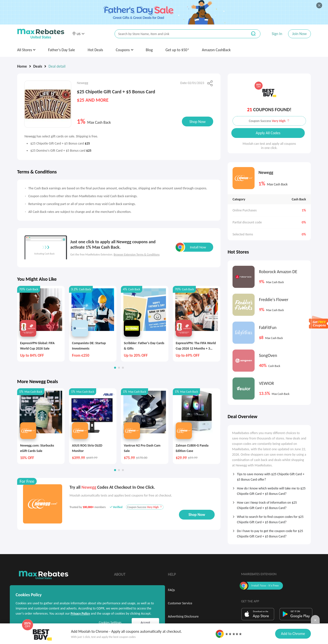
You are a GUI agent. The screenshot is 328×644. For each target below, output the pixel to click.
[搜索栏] (178, 34)
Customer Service (180, 603)
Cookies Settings (110, 623)
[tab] (269, 475)
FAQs (171, 590)
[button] (78, 34)
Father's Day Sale (61, 50)
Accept (146, 623)
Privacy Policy (80, 614)
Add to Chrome (293, 634)
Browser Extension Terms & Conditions (137, 255)
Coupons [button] (124, 50)
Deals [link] (38, 66)
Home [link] (22, 66)
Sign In (277, 34)
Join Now (299, 34)
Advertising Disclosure (183, 616)
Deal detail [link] (57, 66)
